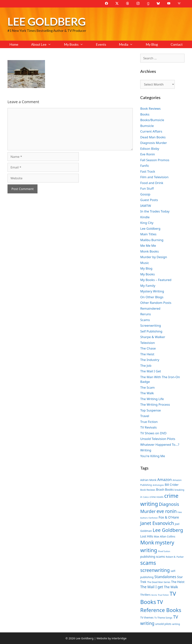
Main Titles (148, 234)
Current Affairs (151, 131)
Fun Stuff (147, 188)
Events (101, 44)
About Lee (44, 44)
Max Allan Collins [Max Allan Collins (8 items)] (165, 536)
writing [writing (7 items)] (176, 624)
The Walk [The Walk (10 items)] (171, 587)
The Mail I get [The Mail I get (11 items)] (152, 587)
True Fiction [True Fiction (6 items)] (163, 595)
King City (147, 223)
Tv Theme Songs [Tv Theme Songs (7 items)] (163, 618)
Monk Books (150, 251)
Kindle (145, 217)
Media (129, 44)
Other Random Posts (156, 303)
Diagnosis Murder (154, 143)
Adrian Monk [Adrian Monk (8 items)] (148, 480)
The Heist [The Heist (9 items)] (178, 582)
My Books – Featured (156, 280)
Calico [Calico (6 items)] (146, 497)
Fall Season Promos (155, 160)
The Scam (147, 387)
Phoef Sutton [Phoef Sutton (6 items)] (164, 551)
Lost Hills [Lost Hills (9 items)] (147, 536)
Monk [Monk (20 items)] (147, 542)
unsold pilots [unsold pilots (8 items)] (163, 624)
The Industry (150, 360)
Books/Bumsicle (152, 120)
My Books (77, 44)
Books (145, 114)
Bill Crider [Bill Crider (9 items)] (172, 485)
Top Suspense (151, 410)
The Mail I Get (151, 371)
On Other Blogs (152, 297)
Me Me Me (148, 246)
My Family (148, 286)
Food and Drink (152, 183)
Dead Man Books (153, 137)
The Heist (147, 354)
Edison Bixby (150, 149)
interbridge (119, 638)
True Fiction (149, 422)
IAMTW (146, 206)
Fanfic (145, 166)
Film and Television (154, 177)
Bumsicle (147, 126)
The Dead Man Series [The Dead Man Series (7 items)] (159, 582)
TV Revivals (148, 427)
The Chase (148, 348)
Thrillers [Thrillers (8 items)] (145, 595)
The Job (146, 366)
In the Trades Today (155, 211)
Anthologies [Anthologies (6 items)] (158, 485)
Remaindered (150, 308)
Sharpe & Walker (153, 337)
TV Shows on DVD (153, 433)
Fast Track (148, 171)
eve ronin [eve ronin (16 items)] (167, 511)
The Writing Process (155, 404)
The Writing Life (152, 399)
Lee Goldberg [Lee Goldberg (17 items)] (168, 530)
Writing (146, 450)
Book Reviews (150, 108)
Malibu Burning (152, 240)
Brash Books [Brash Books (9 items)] (165, 490)
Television (148, 343)
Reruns (145, 314)
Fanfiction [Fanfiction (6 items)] (153, 518)
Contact (177, 44)
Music (145, 263)
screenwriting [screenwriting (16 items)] (155, 570)
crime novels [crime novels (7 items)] (157, 497)
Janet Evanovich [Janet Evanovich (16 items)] (157, 523)
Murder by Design (154, 257)
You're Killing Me (153, 456)
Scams (145, 320)
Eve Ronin (148, 154)
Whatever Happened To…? (160, 445)
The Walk (147, 393)
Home (14, 44)
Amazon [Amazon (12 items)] (165, 479)
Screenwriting (151, 325)
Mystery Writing (152, 291)
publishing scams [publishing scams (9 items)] (153, 557)
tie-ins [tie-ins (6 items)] (154, 595)
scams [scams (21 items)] (148, 563)
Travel (145, 416)
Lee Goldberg (47, 21)
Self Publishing (151, 331)
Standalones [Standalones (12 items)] (165, 577)
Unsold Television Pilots (158, 439)
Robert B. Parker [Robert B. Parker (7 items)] (175, 557)
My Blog (152, 44)
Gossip (145, 194)
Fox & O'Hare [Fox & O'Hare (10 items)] (169, 517)
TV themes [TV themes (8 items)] (147, 618)
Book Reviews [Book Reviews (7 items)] (148, 490)
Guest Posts (149, 200)
